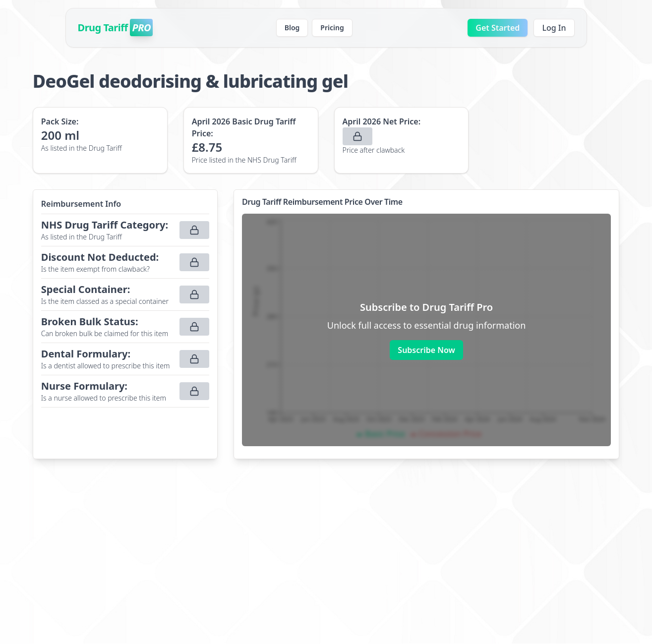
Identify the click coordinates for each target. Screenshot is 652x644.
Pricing (332, 28)
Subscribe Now (426, 350)
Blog (292, 28)
